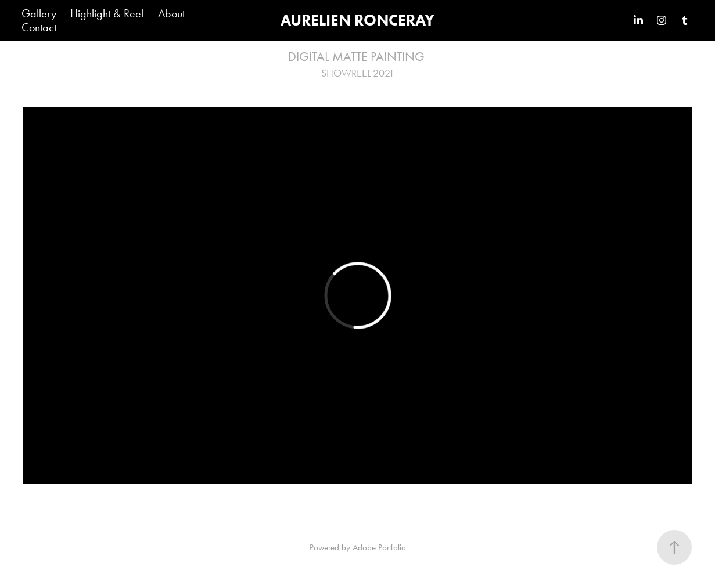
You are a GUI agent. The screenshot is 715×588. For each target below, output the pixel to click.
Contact (39, 27)
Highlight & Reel (107, 13)
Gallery (39, 13)
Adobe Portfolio (379, 547)
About (171, 13)
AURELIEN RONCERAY (358, 20)
